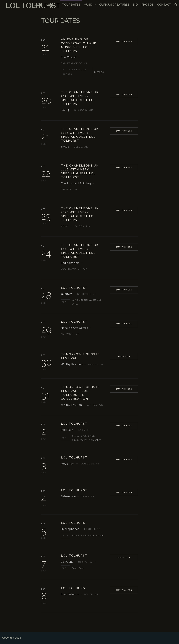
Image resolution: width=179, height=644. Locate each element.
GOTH (38, 5)
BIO (135, 5)
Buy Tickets (124, 42)
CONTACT (164, 5)
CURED (51, 5)
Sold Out (124, 357)
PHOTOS (147, 5)
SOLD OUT (124, 558)
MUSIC (88, 5)
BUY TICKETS (124, 290)
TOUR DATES (71, 5)
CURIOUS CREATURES (114, 5)
